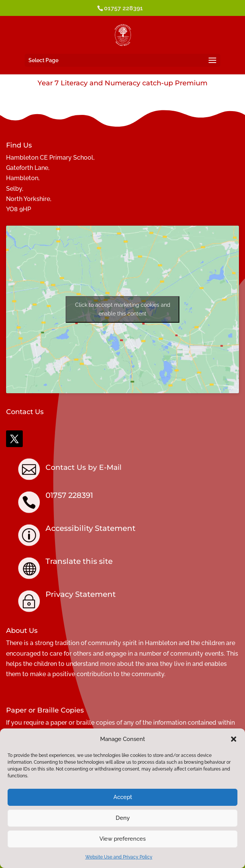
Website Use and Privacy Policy (119, 857)
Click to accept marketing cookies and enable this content (123, 309)
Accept (123, 797)
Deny (123, 818)
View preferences (122, 839)
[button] (234, 739)
